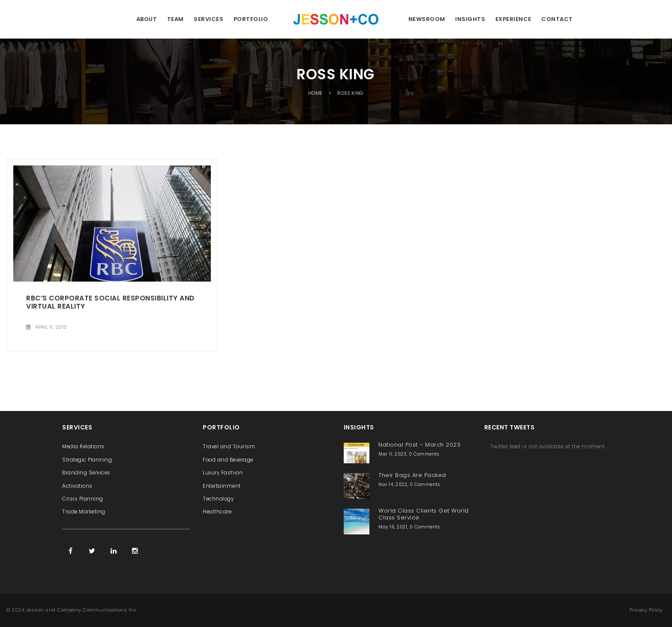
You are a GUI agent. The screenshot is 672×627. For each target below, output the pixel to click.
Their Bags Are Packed (412, 475)
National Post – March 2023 (419, 445)
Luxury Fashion (223, 473)
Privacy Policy (646, 610)
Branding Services (86, 473)
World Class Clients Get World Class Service (424, 514)
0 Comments (424, 454)
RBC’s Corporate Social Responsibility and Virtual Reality (110, 302)
